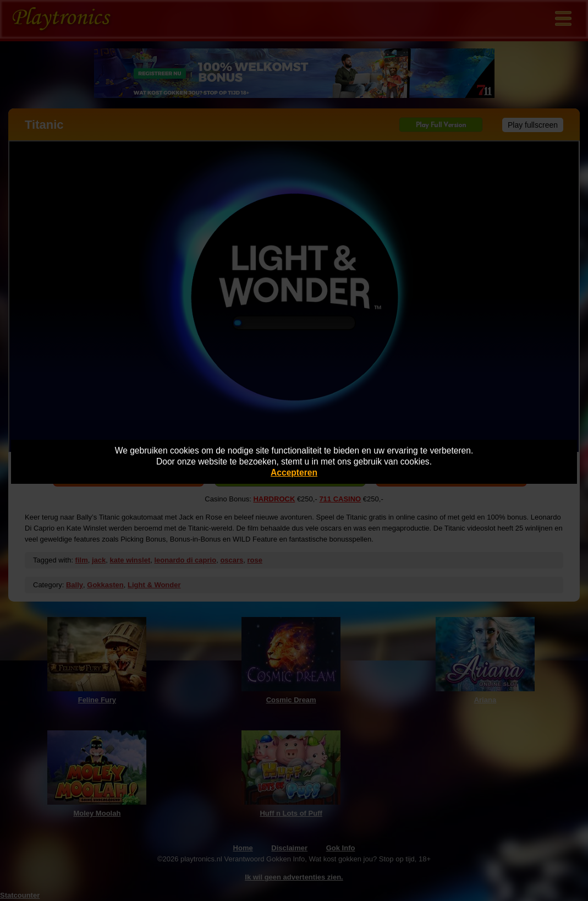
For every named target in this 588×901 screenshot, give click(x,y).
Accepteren (294, 473)
